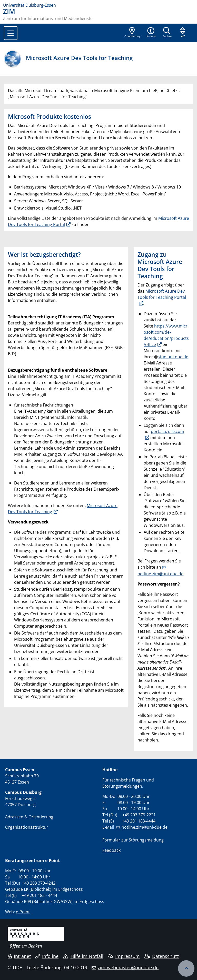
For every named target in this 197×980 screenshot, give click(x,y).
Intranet (19, 956)
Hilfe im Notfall (83, 956)
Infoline (47, 956)
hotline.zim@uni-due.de (145, 827)
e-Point (23, 912)
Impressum (124, 956)
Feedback (111, 850)
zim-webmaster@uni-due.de (128, 967)
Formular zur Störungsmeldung (133, 840)
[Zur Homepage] (98, 5)
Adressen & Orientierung (29, 817)
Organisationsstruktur (27, 827)
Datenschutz (162, 956)
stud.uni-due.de (173, 357)
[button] (151, 33)
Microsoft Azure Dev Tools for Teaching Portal (162, 294)
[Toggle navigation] (11, 33)
